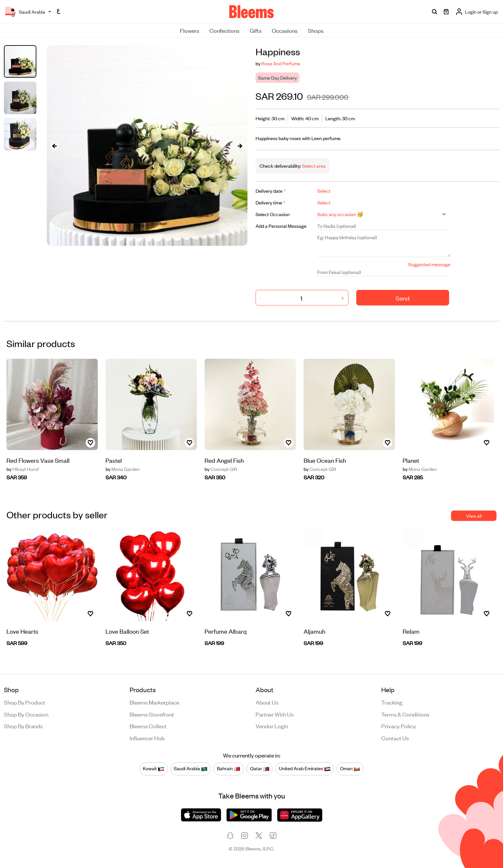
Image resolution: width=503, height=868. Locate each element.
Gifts (256, 30)
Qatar (260, 769)
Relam (411, 631)
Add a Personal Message (281, 226)
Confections (224, 30)
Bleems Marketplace (154, 702)
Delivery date (270, 191)
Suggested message (429, 264)
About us (267, 702)
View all (474, 516)
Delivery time (270, 202)
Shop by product (25, 702)
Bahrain (229, 769)
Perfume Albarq (226, 631)
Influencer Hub (147, 738)
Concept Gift (221, 469)
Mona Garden (123, 469)
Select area (313, 166)
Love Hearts (22, 631)
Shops (316, 30)
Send (402, 298)
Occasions (285, 30)
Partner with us (275, 714)
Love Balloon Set (127, 631)
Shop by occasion (26, 714)
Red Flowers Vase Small (38, 460)
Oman (350, 769)
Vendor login (272, 726)
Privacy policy (399, 726)
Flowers (189, 30)
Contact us (395, 738)
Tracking (392, 702)
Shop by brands (23, 726)
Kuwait (154, 769)
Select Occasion (273, 214)
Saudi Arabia (191, 769)
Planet (411, 460)
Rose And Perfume (281, 63)
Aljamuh (314, 631)
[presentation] (55, 146)
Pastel (114, 460)
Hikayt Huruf (23, 469)
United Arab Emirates (305, 769)
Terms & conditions (405, 714)
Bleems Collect (148, 726)
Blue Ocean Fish (325, 460)
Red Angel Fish (224, 460)
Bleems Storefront (152, 714)
